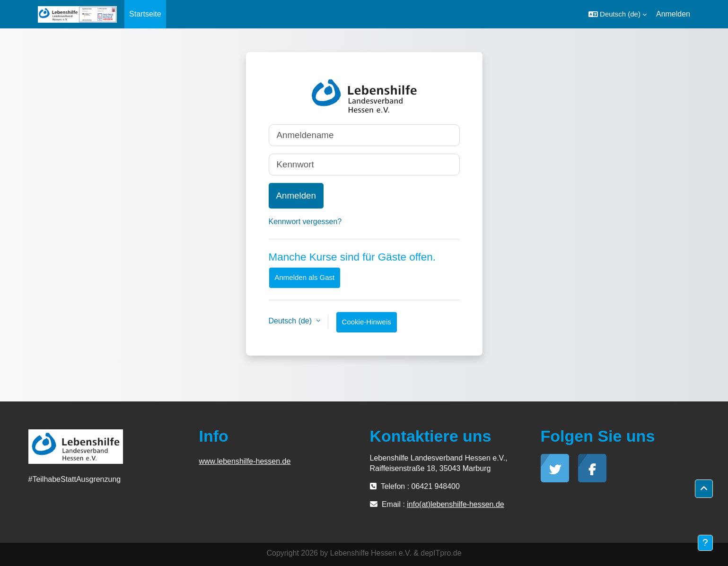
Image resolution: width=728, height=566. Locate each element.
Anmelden (673, 14)
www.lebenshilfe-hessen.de (245, 461)
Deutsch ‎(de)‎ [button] (291, 321)
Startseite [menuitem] (145, 14)
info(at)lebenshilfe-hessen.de (455, 504)
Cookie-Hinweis (367, 322)
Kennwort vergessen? (305, 222)
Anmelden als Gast (305, 277)
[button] (618, 14)
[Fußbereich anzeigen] (705, 543)
